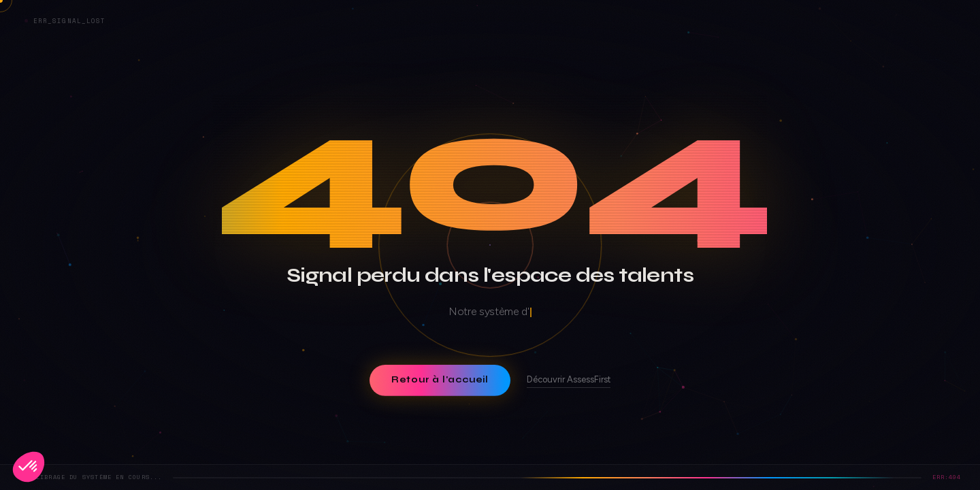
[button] (29, 467)
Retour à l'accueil (440, 380)
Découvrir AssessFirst (569, 379)
